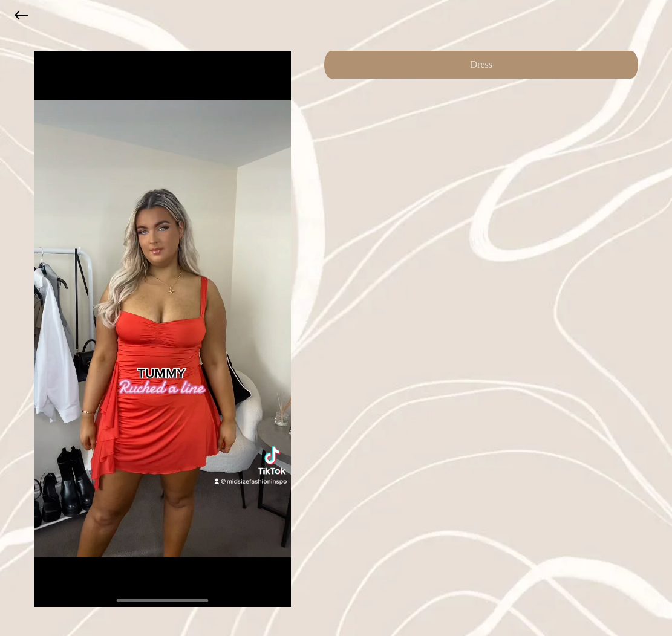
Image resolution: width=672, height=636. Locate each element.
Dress (481, 64)
